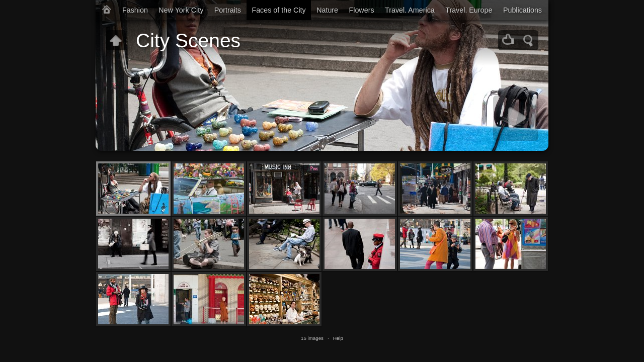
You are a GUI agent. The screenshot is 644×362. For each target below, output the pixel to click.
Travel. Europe (469, 10)
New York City (181, 10)
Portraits (228, 10)
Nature (327, 10)
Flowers (362, 10)
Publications (522, 10)
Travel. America (410, 10)
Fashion (135, 10)
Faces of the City (278, 10)
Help (338, 338)
